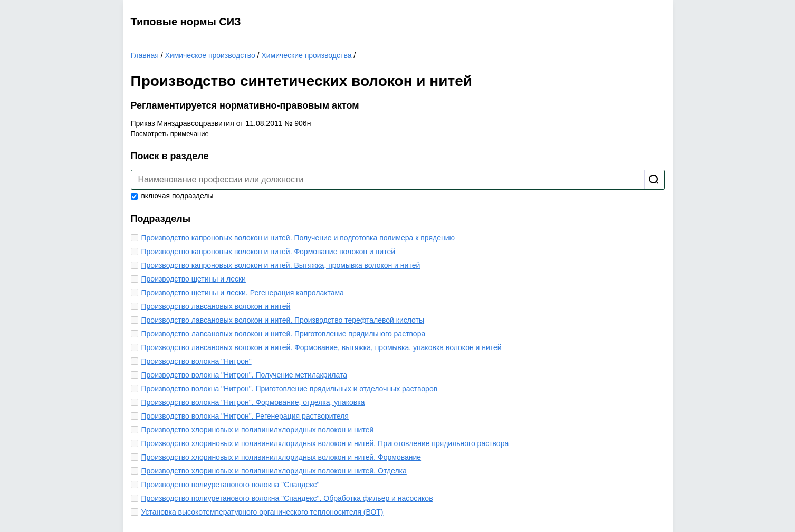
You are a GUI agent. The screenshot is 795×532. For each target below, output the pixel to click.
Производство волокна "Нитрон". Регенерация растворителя (245, 416)
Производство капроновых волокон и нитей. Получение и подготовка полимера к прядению (298, 238)
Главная (145, 55)
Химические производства (306, 55)
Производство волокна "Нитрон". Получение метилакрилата (245, 375)
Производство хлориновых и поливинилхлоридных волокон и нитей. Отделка (274, 471)
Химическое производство (210, 55)
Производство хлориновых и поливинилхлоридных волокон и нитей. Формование (281, 457)
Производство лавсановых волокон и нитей (216, 306)
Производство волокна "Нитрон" (197, 361)
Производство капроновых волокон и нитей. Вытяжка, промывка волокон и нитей (281, 265)
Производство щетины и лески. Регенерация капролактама (243, 293)
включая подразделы (172, 196)
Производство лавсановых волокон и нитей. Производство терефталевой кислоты (283, 320)
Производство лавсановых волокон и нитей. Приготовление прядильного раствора (284, 334)
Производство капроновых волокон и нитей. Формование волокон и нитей (269, 252)
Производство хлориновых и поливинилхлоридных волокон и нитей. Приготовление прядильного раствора (325, 443)
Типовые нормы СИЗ (186, 22)
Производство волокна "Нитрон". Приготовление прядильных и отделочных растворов (290, 389)
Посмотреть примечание (170, 134)
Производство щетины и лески (194, 279)
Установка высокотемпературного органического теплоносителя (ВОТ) (262, 512)
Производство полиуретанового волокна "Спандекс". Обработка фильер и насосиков (287, 498)
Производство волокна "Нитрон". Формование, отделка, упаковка (253, 402)
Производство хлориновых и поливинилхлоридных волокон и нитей (258, 430)
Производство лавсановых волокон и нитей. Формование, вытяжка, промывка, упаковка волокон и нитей (322, 347)
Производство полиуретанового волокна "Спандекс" (231, 485)
